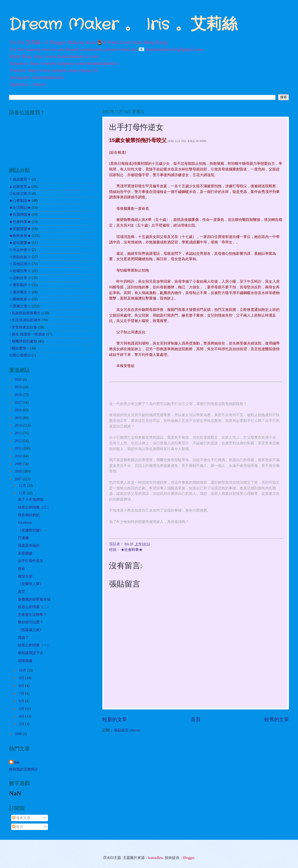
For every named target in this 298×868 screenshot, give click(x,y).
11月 (23, 493)
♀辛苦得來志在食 (23, 327)
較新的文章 (115, 719)
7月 (22, 694)
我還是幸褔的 (29, 546)
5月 (22, 709)
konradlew (156, 858)
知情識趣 (25, 661)
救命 (22, 569)
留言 (18, 827)
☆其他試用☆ (20, 264)
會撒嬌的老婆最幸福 (34, 599)
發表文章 (21, 818)
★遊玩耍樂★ (20, 243)
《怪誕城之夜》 (31, 630)
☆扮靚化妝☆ (20, 257)
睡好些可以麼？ (31, 622)
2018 (19, 395)
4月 (22, 716)
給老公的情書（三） (34, 507)
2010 (19, 456)
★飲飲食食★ (20, 236)
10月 (23, 671)
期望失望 (25, 576)
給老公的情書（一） (34, 645)
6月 (22, 701)
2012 (19, 441)
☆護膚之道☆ (20, 306)
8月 (22, 686)
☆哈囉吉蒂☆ (20, 271)
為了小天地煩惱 (31, 500)
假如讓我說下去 (31, 653)
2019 (19, 387)
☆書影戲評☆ (20, 285)
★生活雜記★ (20, 208)
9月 (22, 678)
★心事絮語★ (20, 201)
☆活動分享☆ (20, 278)
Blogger (189, 858)
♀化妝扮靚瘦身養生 (25, 313)
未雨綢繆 (25, 553)
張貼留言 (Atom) (127, 730)
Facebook (25, 523)
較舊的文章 (277, 719)
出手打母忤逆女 (31, 561)
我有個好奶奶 (29, 515)
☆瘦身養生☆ (20, 292)
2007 (19, 479)
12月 (23, 486)
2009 (19, 464)
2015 (19, 418)
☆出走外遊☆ (20, 250)
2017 (19, 403)
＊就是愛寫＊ (20, 179)
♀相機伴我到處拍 (23, 341)
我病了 (23, 638)
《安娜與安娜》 (31, 530)
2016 (19, 410)
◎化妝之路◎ (20, 194)
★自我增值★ (20, 215)
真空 (22, 592)
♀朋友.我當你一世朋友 (27, 334)
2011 (19, 448)
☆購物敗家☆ (20, 299)
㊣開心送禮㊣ (20, 355)
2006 (19, 734)
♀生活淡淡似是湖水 (25, 320)
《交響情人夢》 (31, 584)
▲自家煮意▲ (20, 187)
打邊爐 (23, 538)
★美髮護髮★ (20, 229)
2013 (19, 433)
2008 (19, 471)
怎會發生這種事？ (32, 615)
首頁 (196, 719)
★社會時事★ (132, 550)
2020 (19, 380)
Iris (17, 762)
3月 (22, 724)
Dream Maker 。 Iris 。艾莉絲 (123, 25)
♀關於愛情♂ (19, 348)
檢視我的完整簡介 (24, 769)
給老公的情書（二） (34, 607)
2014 (19, 425)
